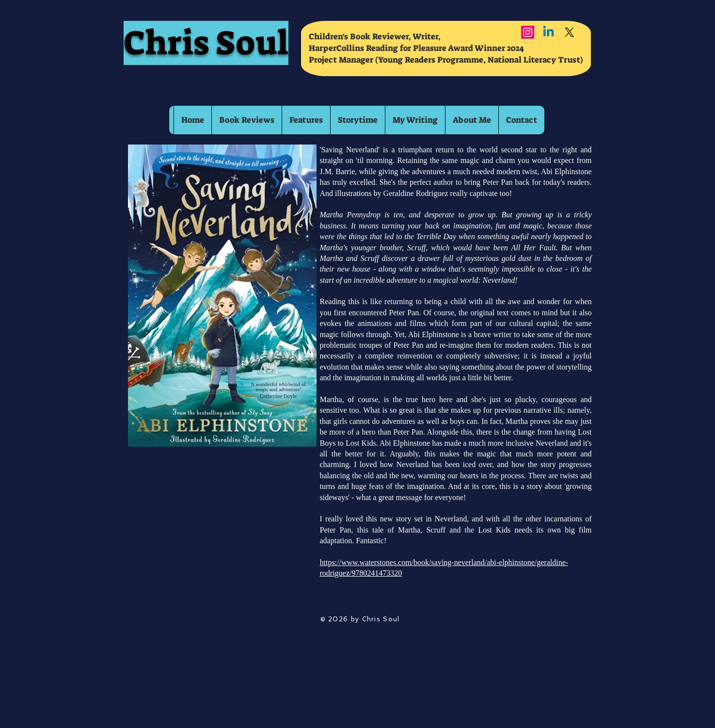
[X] (569, 32)
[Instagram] (528, 32)
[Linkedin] (548, 32)
